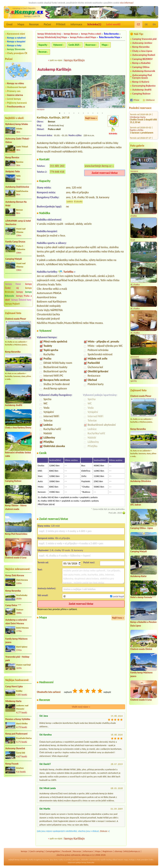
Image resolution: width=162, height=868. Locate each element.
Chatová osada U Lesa (16, 558)
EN (154, 24)
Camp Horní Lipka (14, 687)
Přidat (136, 100)
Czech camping (36, 852)
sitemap (118, 852)
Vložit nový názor (81, 707)
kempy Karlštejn (75, 60)
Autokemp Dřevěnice (141, 481)
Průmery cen (14, 91)
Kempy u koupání (16, 41)
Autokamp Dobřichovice (17, 187)
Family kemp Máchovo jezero (16, 641)
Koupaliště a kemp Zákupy (142, 133)
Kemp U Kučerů (141, 82)
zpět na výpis (56, 60)
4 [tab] (74, 113)
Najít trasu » (91, 118)
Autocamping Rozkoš (144, 55)
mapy (126, 860)
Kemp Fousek (12, 764)
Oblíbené (150, 100)
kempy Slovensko (16, 49)
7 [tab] (88, 113)
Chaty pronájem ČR (17, 53)
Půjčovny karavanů (17, 103)
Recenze (34, 24)
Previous (39, 93)
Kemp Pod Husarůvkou (16, 534)
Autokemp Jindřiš (14, 405)
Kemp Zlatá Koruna (15, 575)
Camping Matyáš (14, 259)
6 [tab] (83, 113)
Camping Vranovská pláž (144, 39)
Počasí (47, 24)
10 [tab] (102, 113)
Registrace (107, 852)
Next (123, 93)
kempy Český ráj (18, 286)
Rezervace (90, 45)
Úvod (9, 24)
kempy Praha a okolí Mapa (83, 37)
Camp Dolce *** (13, 605)
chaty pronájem (142, 860)
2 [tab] (64, 113)
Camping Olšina (141, 67)
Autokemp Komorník (144, 71)
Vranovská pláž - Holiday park (17, 659)
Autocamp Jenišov (142, 43)
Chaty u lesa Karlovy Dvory (18, 428)
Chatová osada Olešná (141, 649)
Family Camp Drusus (15, 242)
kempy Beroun (71, 34)
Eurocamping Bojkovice (144, 86)
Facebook (66, 852)
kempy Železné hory (21, 300)
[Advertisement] (18, 796)
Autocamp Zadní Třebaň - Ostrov (18, 141)
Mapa (21, 24)
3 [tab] (69, 113)
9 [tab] (98, 113)
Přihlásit (61, 24)
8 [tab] (93, 113)
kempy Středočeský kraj (49, 34)
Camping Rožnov (13, 481)
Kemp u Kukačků (141, 63)
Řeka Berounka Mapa (110, 37)
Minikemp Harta (13, 701)
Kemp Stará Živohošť (140, 123)
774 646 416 (57, 172)
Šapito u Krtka (137, 112)
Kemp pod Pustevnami (16, 734)
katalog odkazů (112, 860)
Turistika (68, 272)
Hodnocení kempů (17, 87)
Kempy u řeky (14, 45)
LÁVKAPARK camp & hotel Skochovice (18, 223)
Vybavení (58, 45)
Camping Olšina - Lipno (142, 528)
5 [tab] (79, 113)
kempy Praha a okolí (91, 34)
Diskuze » (104, 831)
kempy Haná (13, 284)
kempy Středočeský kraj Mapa (52, 37)
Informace (76, 24)
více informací (127, 3)
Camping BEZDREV (142, 59)
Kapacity (43, 45)
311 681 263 (57, 166)
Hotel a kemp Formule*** (143, 597)
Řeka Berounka (111, 34)
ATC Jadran (136, 505)
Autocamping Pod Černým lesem (142, 76)
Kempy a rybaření (16, 38)
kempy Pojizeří (13, 304)
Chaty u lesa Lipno (142, 51)
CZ (138, 24)
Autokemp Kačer (139, 576)
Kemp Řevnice (12, 157)
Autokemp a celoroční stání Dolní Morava (16, 622)
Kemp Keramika (13, 352)
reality (61, 860)
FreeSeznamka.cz (16, 107)
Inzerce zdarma (15, 95)
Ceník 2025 (74, 45)
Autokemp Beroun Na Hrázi (16, 204)
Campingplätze (53, 852)
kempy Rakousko (88, 863)
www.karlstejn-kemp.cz (98, 166)
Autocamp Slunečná (15, 748)
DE (146, 24)
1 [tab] (60, 113)
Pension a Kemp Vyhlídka (18, 719)
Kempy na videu (16, 83)
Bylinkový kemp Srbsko (17, 124)
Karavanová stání (16, 34)
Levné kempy (14, 99)
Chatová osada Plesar (16, 319)
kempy (20, 292)
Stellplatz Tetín (13, 172)
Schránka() (94, 24)
